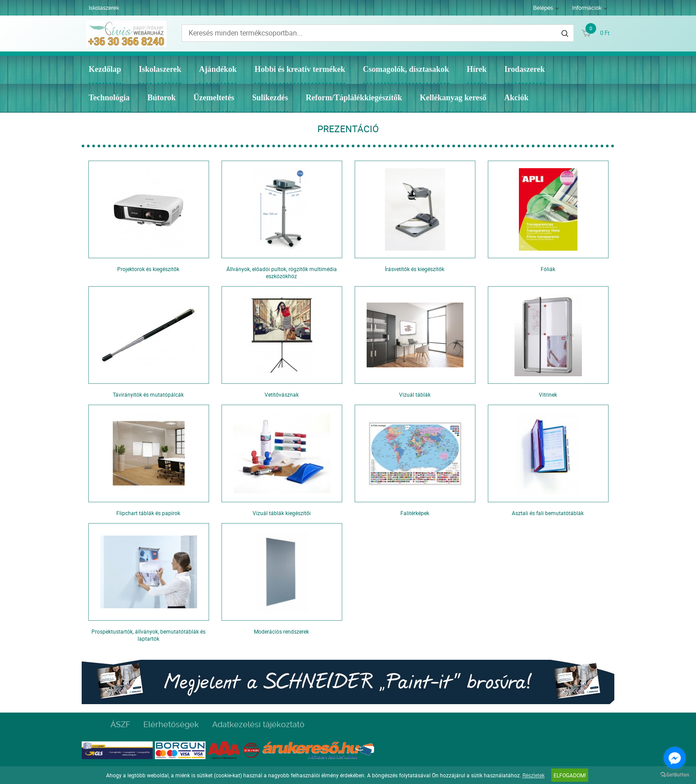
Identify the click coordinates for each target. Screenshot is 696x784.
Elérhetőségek (171, 724)
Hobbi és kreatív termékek (300, 69)
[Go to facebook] (675, 758)
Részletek (534, 775)
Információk (587, 8)
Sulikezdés (270, 98)
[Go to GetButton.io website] (675, 775)
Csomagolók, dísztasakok (406, 69)
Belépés (543, 8)
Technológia (109, 98)
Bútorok (162, 98)
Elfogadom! (570, 775)
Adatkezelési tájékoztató (258, 724)
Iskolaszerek (104, 8)
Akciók (516, 98)
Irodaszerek (524, 69)
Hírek (477, 69)
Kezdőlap (105, 69)
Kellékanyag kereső (453, 98)
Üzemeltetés (214, 98)
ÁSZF (120, 724)
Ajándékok (218, 69)
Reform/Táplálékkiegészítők (354, 98)
